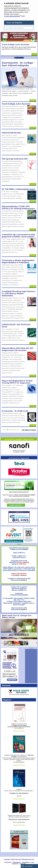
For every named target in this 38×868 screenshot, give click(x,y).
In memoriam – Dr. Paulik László (15, 411)
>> (18, 430)
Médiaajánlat (17, 862)
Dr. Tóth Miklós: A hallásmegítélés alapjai (18, 189)
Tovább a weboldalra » (16, 505)
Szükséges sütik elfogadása (15, 28)
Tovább (34, 54)
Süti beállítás (27, 866)
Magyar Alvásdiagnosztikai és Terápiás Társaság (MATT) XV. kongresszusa (17, 382)
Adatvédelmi (26, 862)
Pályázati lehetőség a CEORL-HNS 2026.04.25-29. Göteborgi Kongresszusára (18, 207)
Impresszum (8, 862)
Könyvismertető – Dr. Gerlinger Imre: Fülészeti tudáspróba (18, 64)
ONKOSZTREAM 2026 (11, 133)
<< (4, 430)
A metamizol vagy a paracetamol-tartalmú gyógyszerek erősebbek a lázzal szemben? (18, 236)
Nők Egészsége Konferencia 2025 (15, 159)
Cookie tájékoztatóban (12, 16)
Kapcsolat (23, 864)
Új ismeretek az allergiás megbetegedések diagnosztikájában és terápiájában (18, 261)
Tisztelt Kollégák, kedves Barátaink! (16, 44)
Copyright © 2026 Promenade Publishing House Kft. (19, 859)
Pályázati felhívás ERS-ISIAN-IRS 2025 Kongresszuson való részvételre (18, 349)
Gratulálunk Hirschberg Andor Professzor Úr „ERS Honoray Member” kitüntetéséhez (19, 294)
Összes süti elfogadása (14, 23)
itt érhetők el (23, 580)
